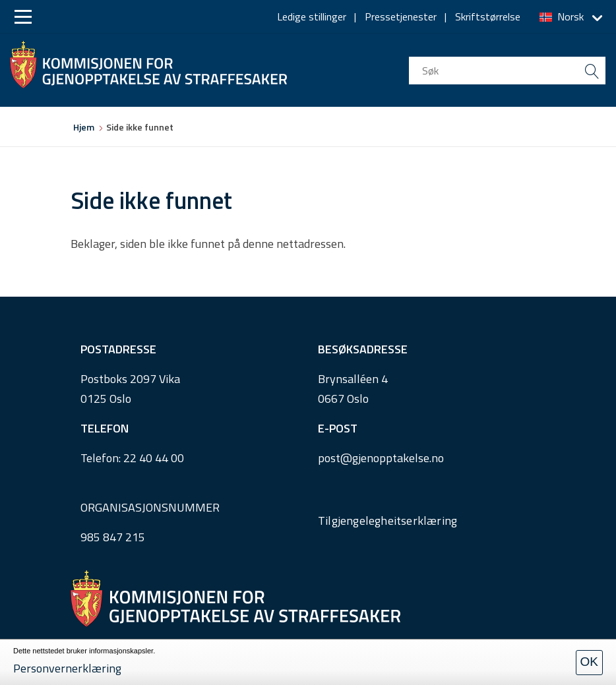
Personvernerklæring (67, 668)
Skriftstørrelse (488, 16)
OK (589, 662)
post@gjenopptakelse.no (381, 458)
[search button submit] (592, 71)
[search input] (507, 71)
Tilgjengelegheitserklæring (387, 521)
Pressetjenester (401, 16)
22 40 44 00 (154, 458)
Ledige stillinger (312, 16)
